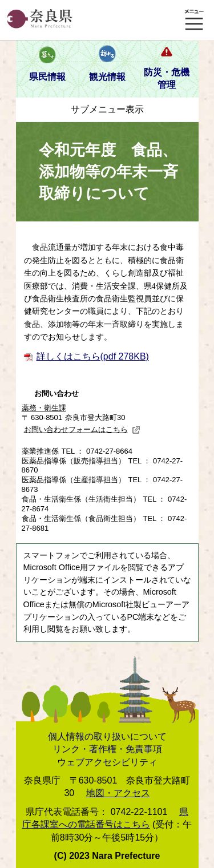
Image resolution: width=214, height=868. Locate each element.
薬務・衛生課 (44, 408)
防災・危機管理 (167, 78)
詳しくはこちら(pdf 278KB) (93, 356)
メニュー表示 (194, 20)
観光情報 (107, 77)
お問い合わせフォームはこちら (82, 429)
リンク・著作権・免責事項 (107, 749)
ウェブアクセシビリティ (107, 762)
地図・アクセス (118, 793)
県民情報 (47, 77)
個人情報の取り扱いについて (107, 736)
